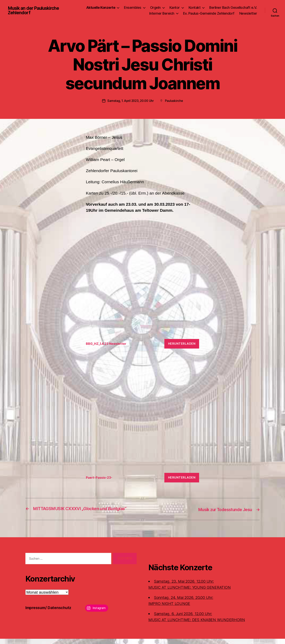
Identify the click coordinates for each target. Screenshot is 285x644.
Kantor (175, 8)
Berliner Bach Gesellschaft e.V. (233, 8)
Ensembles (133, 8)
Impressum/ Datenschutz (50, 613)
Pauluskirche (175, 101)
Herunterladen (182, 344)
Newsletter (248, 13)
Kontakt (195, 8)
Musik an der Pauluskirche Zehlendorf (33, 11)
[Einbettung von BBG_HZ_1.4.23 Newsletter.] (142, 277)
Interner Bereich (162, 13)
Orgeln (155, 8)
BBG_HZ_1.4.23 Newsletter (108, 343)
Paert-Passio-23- (100, 478)
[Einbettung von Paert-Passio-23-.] (142, 411)
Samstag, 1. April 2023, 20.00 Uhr (131, 101)
